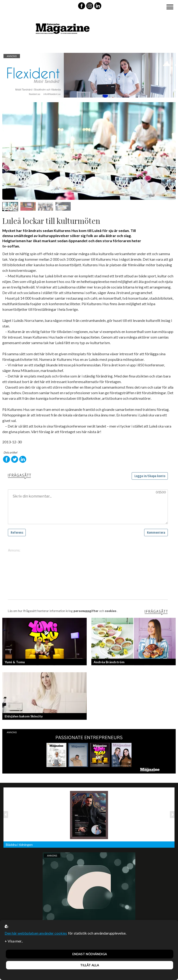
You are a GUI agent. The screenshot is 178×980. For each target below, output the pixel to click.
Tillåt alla (90, 965)
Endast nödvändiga (90, 954)
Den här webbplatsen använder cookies (36, 933)
